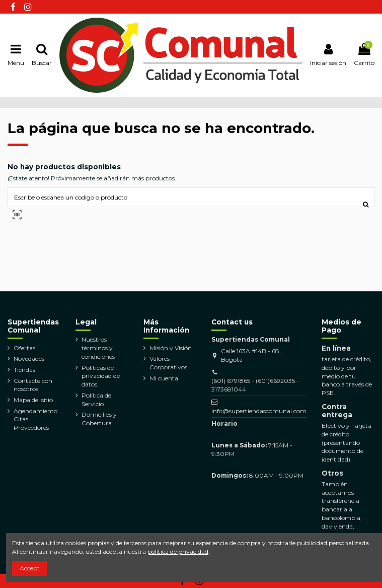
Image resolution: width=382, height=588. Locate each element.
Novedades (29, 358)
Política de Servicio (96, 400)
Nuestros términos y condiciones (98, 348)
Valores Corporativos (168, 363)
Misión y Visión (171, 348)
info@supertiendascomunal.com (259, 411)
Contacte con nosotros (33, 385)
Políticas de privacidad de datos (101, 376)
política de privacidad (178, 551)
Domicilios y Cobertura (99, 419)
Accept (30, 568)
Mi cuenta (164, 378)
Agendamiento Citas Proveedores (35, 419)
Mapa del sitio (33, 400)
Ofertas (24, 348)
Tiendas (24, 370)
